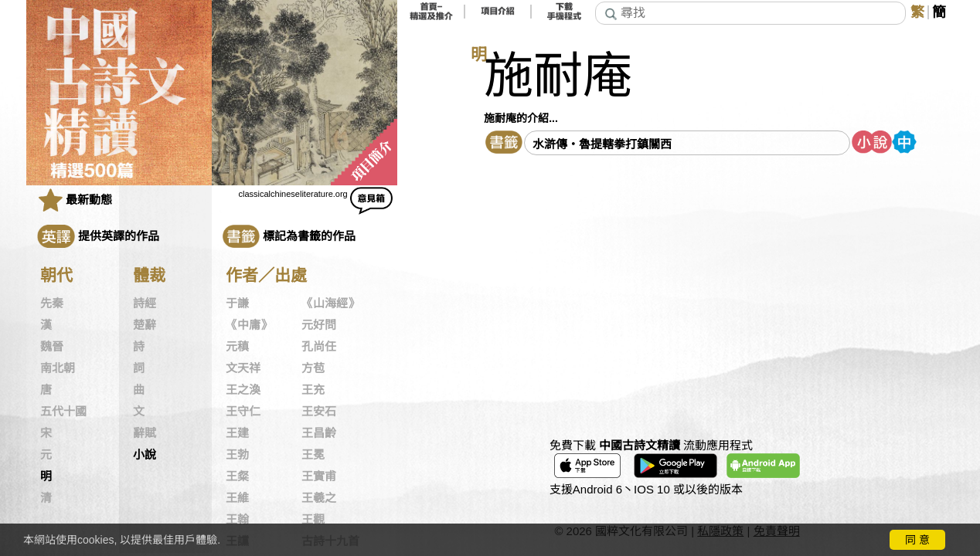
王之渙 (243, 390)
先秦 (52, 303)
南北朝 (58, 368)
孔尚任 (319, 347)
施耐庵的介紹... (521, 118)
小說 (145, 455)
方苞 (313, 368)
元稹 (237, 347)
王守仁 (243, 412)
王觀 (313, 520)
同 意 (917, 540)
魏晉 (52, 347)
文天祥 (243, 368)
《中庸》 (249, 325)
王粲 (237, 476)
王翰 (237, 520)
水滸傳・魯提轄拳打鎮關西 (602, 144)
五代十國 (63, 412)
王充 (313, 390)
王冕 (313, 455)
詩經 (145, 303)
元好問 (319, 325)
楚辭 (145, 325)
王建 (237, 433)
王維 (237, 498)
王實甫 (319, 476)
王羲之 (319, 498)
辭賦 (145, 433)
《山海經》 (330, 303)
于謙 (237, 303)
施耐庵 (558, 76)
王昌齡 (319, 433)
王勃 (237, 455)
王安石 (319, 412)
